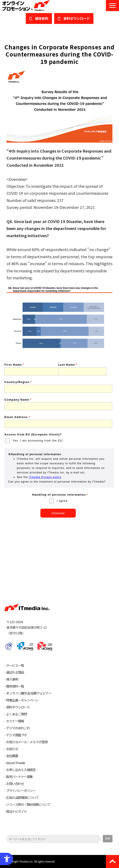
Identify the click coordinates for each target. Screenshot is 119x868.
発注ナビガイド (16, 811)
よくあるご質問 (16, 714)
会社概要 (12, 756)
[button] (112, 6)
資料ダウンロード (18, 707)
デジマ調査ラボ (16, 735)
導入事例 (12, 679)
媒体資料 (42, 18)
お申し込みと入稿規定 (21, 770)
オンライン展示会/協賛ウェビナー (29, 693)
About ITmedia (16, 763)
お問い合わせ (15, 784)
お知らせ (12, 749)
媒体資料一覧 (15, 686)
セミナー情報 (15, 721)
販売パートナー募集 (19, 777)
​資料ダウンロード (77, 18)
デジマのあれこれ (18, 728)
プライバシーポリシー (21, 791)
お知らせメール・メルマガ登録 (27, 742)
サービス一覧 (15, 665)
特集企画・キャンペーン (22, 700)
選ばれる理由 (15, 672)
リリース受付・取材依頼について (28, 805)
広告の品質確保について (22, 798)
